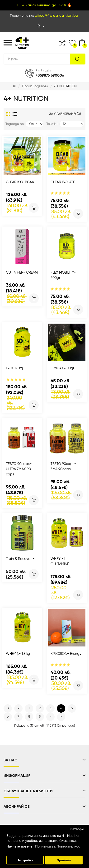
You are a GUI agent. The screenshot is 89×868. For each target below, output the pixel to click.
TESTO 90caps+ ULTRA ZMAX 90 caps (19, 469)
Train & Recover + (20, 559)
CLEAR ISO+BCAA (20, 182)
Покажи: (52, 124)
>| (61, 717)
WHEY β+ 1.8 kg (18, 654)
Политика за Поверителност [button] (58, 846)
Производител (35, 86)
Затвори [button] (77, 829)
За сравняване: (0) (65, 114)
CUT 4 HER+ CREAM (22, 273)
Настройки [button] (25, 860)
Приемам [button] (64, 860)
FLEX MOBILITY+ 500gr (63, 275)
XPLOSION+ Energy (66, 654)
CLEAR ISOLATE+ (64, 182)
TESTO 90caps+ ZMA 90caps (63, 466)
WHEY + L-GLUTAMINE (60, 561)
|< (8, 708)
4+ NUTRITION (66, 86)
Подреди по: (15, 124)
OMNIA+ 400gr (62, 368)
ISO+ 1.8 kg (14, 368)
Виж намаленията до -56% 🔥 (44, 5)
